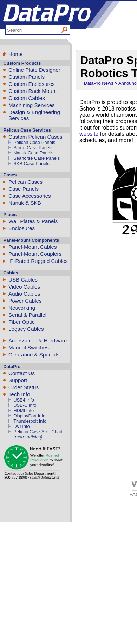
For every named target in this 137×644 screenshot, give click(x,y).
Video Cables (24, 287)
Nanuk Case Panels (33, 153)
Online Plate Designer (34, 70)
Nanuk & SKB (25, 203)
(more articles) (28, 437)
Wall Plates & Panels (33, 221)
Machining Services (32, 105)
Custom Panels (27, 77)
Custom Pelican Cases (35, 137)
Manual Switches (29, 348)
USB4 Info (24, 400)
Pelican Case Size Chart (38, 432)
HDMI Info (24, 411)
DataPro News (99, 83)
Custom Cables (27, 98)
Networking (22, 308)
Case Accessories (30, 196)
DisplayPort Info (29, 416)
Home (16, 54)
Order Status (24, 387)
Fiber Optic (21, 322)
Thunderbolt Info (30, 421)
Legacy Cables (26, 329)
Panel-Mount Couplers (35, 254)
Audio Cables (24, 294)
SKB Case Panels (31, 163)
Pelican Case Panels (34, 142)
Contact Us (22, 373)
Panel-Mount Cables (33, 247)
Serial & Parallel (27, 315)
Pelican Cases (25, 182)
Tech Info (19, 394)
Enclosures (22, 228)
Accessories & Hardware (38, 340)
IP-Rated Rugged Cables (38, 261)
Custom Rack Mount (33, 91)
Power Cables (25, 301)
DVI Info (22, 426)
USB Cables (23, 280)
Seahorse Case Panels (37, 158)
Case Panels (24, 189)
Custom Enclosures (32, 84)
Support (18, 380)
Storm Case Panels (33, 148)
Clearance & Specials (34, 355)
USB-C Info (25, 405)
